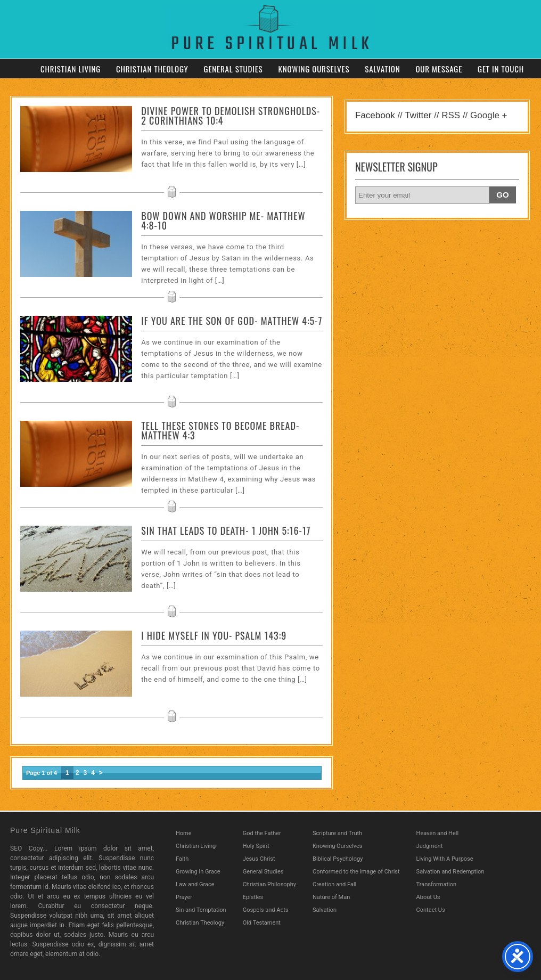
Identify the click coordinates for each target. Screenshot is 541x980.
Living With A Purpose (445, 859)
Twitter (418, 115)
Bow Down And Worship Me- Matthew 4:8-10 (223, 220)
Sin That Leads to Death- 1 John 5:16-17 (226, 530)
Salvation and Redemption (450, 872)
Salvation (382, 69)
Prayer (184, 897)
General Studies (233, 69)
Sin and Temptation (201, 910)
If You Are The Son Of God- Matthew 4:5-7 (232, 321)
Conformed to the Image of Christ (356, 872)
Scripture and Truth (337, 833)
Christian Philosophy (269, 884)
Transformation (437, 884)
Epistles (253, 897)
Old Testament (262, 923)
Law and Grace (195, 884)
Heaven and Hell (438, 833)
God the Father (262, 833)
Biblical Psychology (338, 859)
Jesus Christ (259, 859)
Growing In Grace (198, 872)
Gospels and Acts (266, 910)
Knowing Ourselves (314, 69)
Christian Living (71, 69)
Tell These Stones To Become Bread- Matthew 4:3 (220, 430)
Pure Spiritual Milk (45, 830)
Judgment (430, 846)
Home (184, 833)
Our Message (439, 69)
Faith (182, 859)
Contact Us (431, 910)
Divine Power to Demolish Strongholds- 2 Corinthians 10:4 (231, 116)
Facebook (375, 115)
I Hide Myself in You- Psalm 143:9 (214, 635)
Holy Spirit (256, 846)
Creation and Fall (334, 884)
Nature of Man (331, 897)
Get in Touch (501, 69)
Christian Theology (152, 69)
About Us (428, 897)
